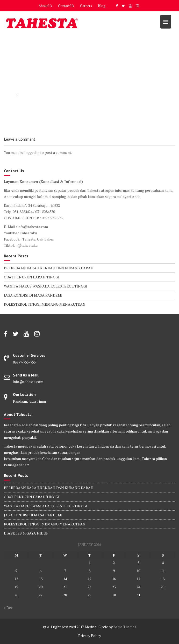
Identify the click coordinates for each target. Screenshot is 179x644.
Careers (86, 6)
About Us (45, 6)
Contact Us (66, 6)
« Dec (8, 608)
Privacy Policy (90, 636)
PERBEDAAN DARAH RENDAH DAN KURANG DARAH (49, 268)
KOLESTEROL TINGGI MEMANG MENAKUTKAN (45, 304)
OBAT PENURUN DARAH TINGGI (32, 277)
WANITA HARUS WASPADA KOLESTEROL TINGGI (46, 286)
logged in (32, 152)
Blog (102, 6)
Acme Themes (125, 627)
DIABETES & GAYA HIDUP (26, 533)
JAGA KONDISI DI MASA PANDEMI (33, 295)
